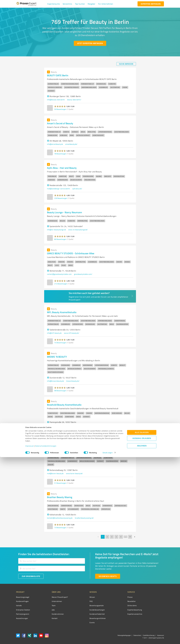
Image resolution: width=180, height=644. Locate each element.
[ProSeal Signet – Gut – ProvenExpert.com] (155, 602)
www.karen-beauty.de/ (74, 473)
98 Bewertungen (60, 391)
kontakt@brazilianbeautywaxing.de (60, 518)
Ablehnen (142, 633)
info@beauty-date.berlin (56, 100)
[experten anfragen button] (151, 4)
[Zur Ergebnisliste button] (31, 576)
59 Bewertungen (60, 109)
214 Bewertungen (61, 284)
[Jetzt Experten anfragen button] (90, 43)
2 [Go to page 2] (107, 537)
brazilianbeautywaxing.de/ (84, 518)
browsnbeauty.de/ (73, 381)
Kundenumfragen (22, 601)
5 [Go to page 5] (121, 537)
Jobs (49, 610)
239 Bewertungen (61, 198)
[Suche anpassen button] (126, 64)
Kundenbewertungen (88, 610)
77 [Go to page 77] (130, 537)
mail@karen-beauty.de (55, 473)
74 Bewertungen (60, 343)
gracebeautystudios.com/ (83, 274)
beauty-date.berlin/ (74, 100)
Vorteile (19, 605)
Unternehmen (52, 601)
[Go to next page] (135, 537)
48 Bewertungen (60, 435)
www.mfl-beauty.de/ (72, 333)
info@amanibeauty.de (55, 144)
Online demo (119, 605)
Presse (117, 597)
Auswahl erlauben (142, 625)
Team (49, 605)
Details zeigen (108, 640)
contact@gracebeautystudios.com (59, 274)
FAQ (82, 601)
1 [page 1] (103, 537)
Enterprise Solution (23, 610)
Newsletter (118, 601)
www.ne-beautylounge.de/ (78, 230)
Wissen (83, 597)
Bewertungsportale (88, 605)
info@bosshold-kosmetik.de (57, 425)
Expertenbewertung (121, 610)
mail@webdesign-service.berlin (58, 189)
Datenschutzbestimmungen (46, 633)
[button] (54, 4)
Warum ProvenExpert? (55, 597)
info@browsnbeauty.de (55, 381)
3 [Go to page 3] (112, 537)
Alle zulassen (142, 619)
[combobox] (52, 561)
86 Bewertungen (60, 239)
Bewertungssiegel (23, 597)
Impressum (30, 633)
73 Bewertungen (60, 527)
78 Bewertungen (60, 154)
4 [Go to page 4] (116, 537)
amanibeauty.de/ (71, 144)
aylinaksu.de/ (77, 189)
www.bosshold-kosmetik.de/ (81, 425)
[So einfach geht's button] (108, 576)
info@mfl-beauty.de (54, 333)
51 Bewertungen (60, 483)
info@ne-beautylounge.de (56, 230)
